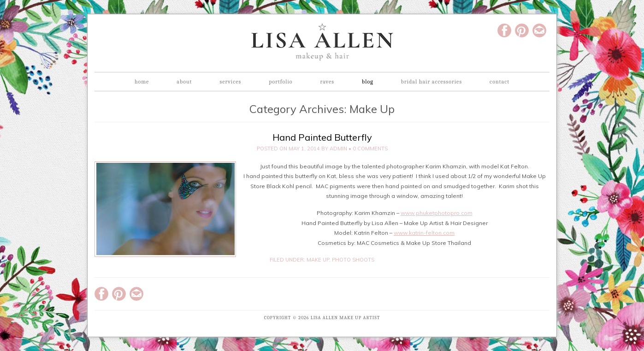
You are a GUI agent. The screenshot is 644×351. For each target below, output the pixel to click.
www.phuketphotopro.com (437, 213)
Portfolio (281, 82)
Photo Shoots (353, 260)
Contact (499, 82)
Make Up (318, 260)
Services (230, 82)
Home (142, 82)
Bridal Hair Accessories (431, 82)
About (184, 82)
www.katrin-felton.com (424, 233)
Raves (327, 82)
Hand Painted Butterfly (322, 137)
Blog (368, 82)
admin (338, 149)
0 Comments (370, 149)
